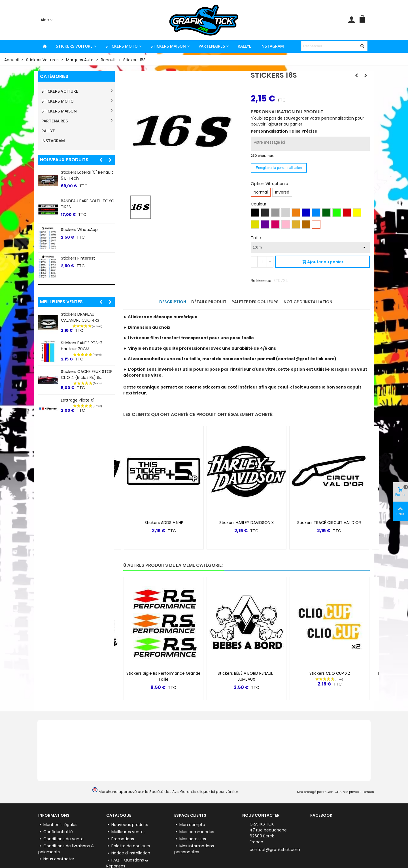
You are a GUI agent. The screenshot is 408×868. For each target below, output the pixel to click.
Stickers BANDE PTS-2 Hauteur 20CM (82, 346)
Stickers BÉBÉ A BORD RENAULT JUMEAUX (246, 676)
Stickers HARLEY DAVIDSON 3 (246, 523)
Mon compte (190, 825)
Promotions (120, 839)
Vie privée (351, 792)
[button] (101, 160)
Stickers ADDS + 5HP (164, 523)
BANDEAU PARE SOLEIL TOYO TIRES (88, 204)
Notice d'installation (128, 853)
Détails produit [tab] (209, 302)
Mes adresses (190, 839)
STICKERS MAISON (168, 46)
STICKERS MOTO (122, 46)
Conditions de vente (61, 839)
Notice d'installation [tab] (308, 302)
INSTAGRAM (272, 46)
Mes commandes (194, 832)
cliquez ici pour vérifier (218, 792)
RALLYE (245, 46)
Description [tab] (173, 302)
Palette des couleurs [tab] (255, 302)
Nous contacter (56, 859)
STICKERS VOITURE (74, 46)
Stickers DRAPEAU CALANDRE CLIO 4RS (80, 317)
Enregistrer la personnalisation (279, 168)
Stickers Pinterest (78, 258)
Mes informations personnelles (194, 849)
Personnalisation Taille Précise (284, 131)
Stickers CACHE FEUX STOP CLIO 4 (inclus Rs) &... (87, 374)
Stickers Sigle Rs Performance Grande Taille (163, 676)
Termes (368, 792)
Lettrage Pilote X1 (78, 400)
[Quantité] (262, 262)
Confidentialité (56, 832)
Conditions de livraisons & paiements (66, 849)
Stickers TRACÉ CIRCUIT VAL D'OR (329, 523)
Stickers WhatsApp (79, 230)
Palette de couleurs (128, 846)
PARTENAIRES (212, 46)
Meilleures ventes (61, 302)
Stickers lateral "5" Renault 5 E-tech (87, 175)
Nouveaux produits (64, 160)
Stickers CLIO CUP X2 (330, 673)
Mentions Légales (58, 825)
